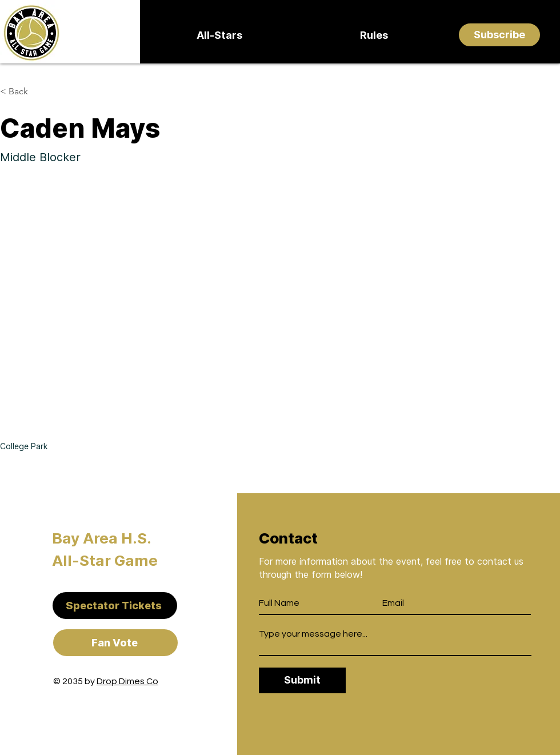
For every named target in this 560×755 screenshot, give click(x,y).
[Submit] (302, 680)
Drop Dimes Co (127, 681)
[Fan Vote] (115, 643)
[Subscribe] (499, 35)
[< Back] (23, 92)
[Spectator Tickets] (115, 606)
